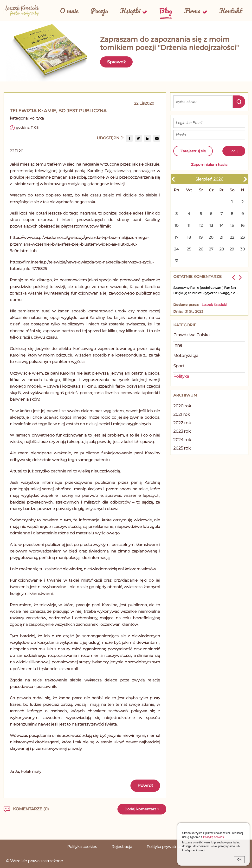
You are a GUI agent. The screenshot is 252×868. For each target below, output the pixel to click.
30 (243, 249)
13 (211, 225)
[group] (129, 138)
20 (211, 237)
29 (232, 249)
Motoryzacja (186, 356)
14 (222, 225)
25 (189, 249)
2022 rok (182, 423)
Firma (192, 11)
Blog (166, 11)
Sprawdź (116, 62)
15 (232, 225)
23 (243, 237)
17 (177, 237)
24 (176, 249)
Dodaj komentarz (142, 809)
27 (211, 249)
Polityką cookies (213, 837)
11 (189, 225)
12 (201, 225)
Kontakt (231, 11)
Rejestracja (122, 847)
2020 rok (182, 406)
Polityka (37, 118)
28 (222, 249)
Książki (130, 11)
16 (243, 225)
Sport (179, 366)
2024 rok (182, 440)
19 (201, 237)
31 (177, 261)
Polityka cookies (82, 847)
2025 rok (182, 448)
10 (177, 225)
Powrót (145, 786)
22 (232, 237)
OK (239, 860)
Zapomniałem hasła (209, 165)
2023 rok (182, 431)
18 (189, 237)
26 (201, 249)
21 (222, 237)
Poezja (99, 11)
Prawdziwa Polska (191, 335)
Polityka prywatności (166, 847)
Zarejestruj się (193, 151)
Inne (178, 345)
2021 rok (182, 414)
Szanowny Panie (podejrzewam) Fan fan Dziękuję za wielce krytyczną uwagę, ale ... (206, 290)
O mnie (69, 11)
